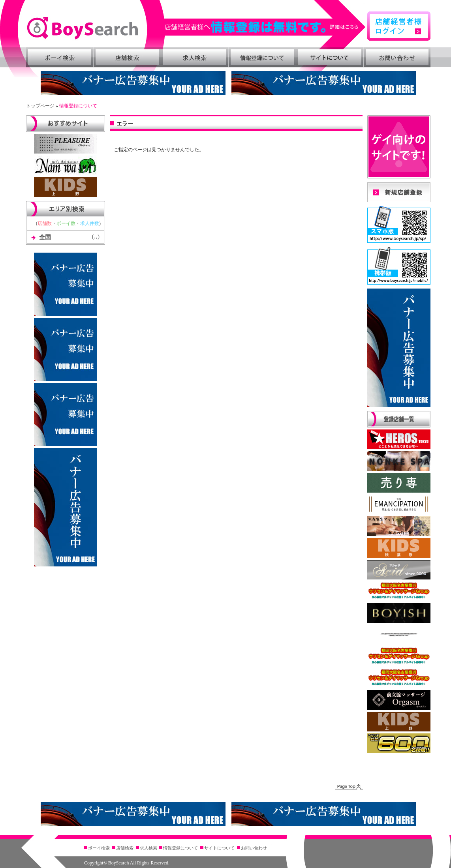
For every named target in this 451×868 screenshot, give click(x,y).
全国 (45, 237)
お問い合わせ (397, 57)
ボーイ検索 (60, 57)
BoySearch (82, 28)
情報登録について (262, 57)
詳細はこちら (265, 27)
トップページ (40, 106)
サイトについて (330, 57)
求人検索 (195, 57)
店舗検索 (127, 57)
